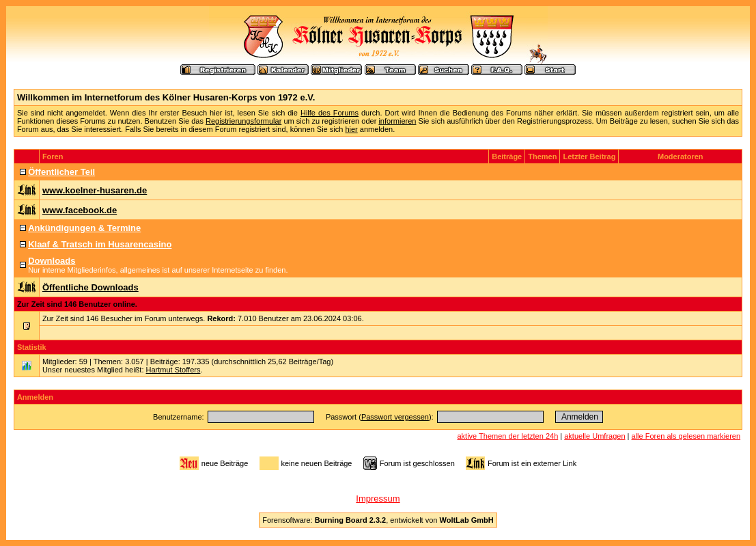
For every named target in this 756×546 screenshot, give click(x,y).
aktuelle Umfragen (594, 436)
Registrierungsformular (243, 121)
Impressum (378, 499)
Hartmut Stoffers (173, 370)
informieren (397, 121)
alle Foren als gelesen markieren (686, 436)
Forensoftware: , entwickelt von (378, 520)
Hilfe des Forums (330, 113)
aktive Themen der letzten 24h (507, 436)
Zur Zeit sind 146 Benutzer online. (77, 304)
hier (351, 129)
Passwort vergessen (395, 417)
